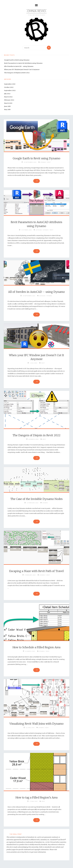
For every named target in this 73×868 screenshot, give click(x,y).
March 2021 (8, 103)
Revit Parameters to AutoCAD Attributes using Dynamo (23, 63)
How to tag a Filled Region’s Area (36, 798)
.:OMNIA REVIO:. (37, 11)
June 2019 (7, 106)
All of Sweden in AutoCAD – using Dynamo (19, 66)
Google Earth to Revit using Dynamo (17, 60)
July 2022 (7, 94)
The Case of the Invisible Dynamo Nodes (36, 499)
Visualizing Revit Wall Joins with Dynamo (36, 724)
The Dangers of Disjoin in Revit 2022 (17, 73)
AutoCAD (38, 230)
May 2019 (7, 110)
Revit (49, 162)
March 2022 (8, 97)
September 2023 (10, 84)
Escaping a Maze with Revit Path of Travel (36, 571)
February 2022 (9, 100)
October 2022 (9, 87)
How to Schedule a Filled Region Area (36, 647)
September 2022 (10, 90)
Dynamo (43, 162)
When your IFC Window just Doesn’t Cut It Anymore (22, 70)
